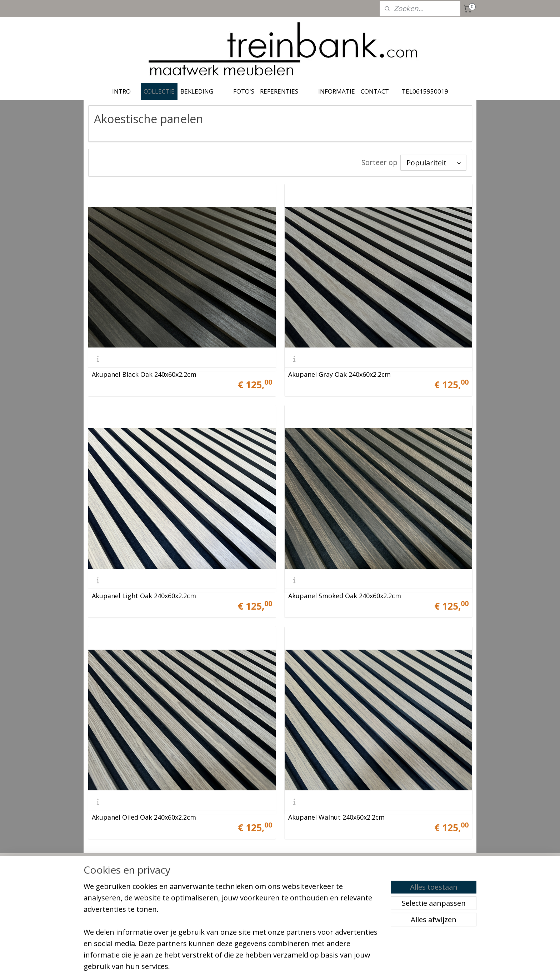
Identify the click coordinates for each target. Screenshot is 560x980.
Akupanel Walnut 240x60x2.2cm (336, 817)
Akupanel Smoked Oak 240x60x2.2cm (345, 596)
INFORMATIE (337, 91)
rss (264, 967)
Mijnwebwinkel (354, 967)
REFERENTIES (279, 91)
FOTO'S (244, 91)
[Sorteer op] (433, 163)
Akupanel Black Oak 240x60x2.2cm (144, 374)
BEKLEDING (197, 91)
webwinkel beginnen (291, 967)
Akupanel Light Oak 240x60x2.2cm (144, 596)
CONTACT (375, 91)
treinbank (261, 875)
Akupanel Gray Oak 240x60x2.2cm (339, 374)
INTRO (121, 91)
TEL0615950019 (425, 91)
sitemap (249, 967)
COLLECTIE (159, 91)
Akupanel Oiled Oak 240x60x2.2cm (144, 817)
